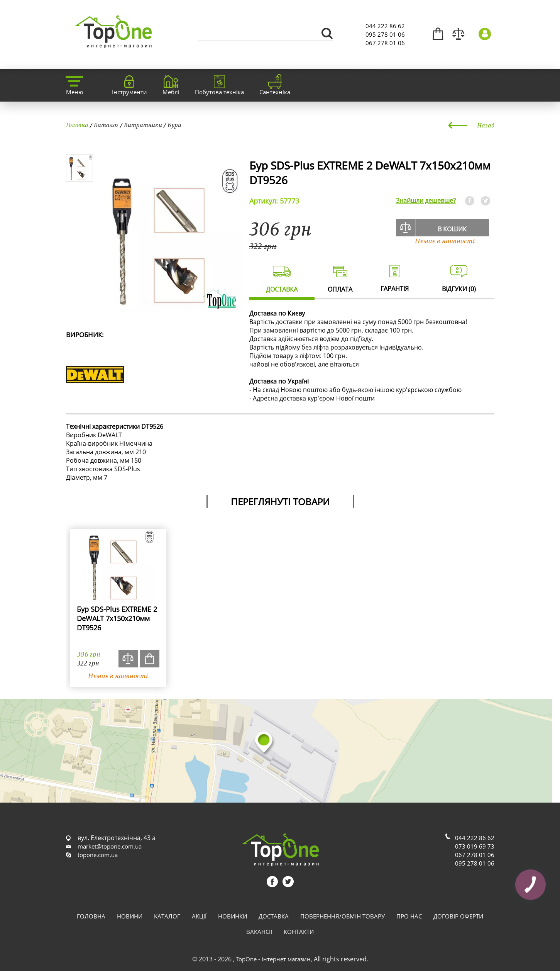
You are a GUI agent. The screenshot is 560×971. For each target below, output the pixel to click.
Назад (486, 125)
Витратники (143, 125)
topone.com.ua (98, 855)
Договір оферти (458, 916)
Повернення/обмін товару (343, 916)
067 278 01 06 (385, 43)
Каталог (106, 125)
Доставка (274, 916)
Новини (130, 916)
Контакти (299, 932)
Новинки (233, 916)
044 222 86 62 (385, 26)
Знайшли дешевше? (426, 200)
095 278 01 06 (385, 34)
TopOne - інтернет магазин (273, 959)
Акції (199, 916)
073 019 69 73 (475, 846)
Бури (174, 125)
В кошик (452, 229)
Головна (77, 125)
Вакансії (259, 932)
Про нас (409, 916)
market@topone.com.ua (110, 846)
